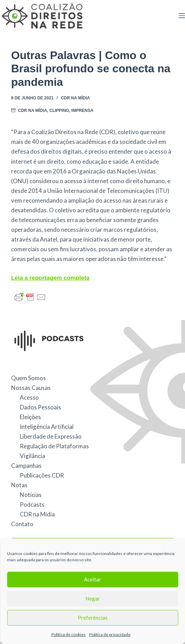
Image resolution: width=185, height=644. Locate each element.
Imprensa (82, 111)
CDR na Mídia (75, 98)
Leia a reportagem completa (50, 278)
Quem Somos (28, 378)
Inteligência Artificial (47, 427)
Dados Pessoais (40, 407)
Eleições (30, 417)
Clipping (59, 111)
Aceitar (92, 579)
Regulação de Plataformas (54, 446)
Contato (22, 524)
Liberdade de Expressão (51, 436)
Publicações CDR (42, 475)
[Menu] (182, 16)
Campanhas (26, 466)
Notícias (31, 495)
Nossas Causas (31, 388)
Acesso (29, 397)
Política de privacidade (110, 634)
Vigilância (32, 456)
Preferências (93, 618)
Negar (93, 598)
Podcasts (32, 504)
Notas (19, 485)
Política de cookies (69, 634)
